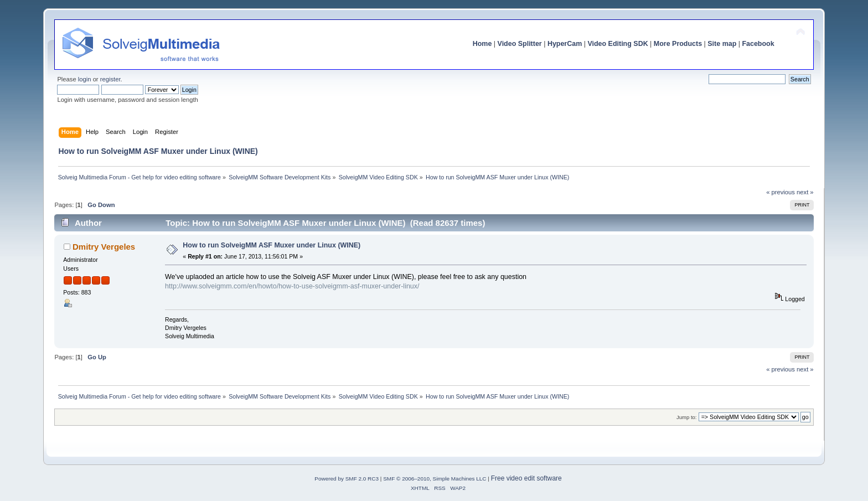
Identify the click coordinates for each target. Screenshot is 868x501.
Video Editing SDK (618, 44)
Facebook (758, 44)
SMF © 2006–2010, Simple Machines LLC (435, 479)
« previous (781, 192)
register (110, 79)
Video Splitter (520, 44)
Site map (722, 44)
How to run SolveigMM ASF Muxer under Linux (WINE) (272, 245)
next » (805, 192)
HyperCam (565, 44)
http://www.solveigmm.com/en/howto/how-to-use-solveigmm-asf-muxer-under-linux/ (292, 286)
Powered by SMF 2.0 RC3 (347, 479)
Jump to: (687, 417)
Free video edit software (526, 478)
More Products (678, 44)
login (85, 79)
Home (482, 44)
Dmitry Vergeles (104, 247)
